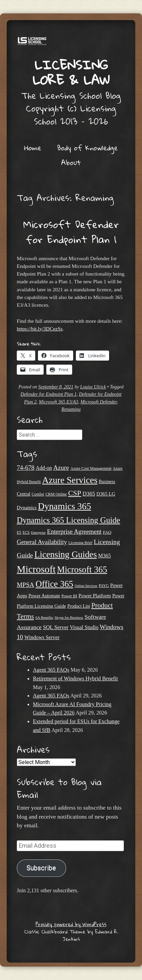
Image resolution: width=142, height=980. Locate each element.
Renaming (71, 409)
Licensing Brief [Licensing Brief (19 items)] (81, 543)
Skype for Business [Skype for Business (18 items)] (69, 617)
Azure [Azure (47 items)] (61, 468)
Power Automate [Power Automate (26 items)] (44, 596)
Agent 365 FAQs (51, 670)
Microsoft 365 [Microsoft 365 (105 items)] (82, 570)
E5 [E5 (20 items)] (19, 532)
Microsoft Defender (99, 402)
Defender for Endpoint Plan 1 (49, 394)
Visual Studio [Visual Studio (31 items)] (84, 627)
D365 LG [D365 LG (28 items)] (106, 494)
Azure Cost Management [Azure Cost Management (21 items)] (91, 468)
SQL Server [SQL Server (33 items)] (56, 627)
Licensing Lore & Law (71, 72)
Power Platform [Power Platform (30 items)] (95, 595)
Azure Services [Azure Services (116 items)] (70, 480)
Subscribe (41, 868)
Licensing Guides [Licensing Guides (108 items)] (65, 554)
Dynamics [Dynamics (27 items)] (27, 508)
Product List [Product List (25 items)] (79, 606)
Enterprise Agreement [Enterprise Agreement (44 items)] (74, 532)
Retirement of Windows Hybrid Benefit (75, 679)
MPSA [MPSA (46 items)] (26, 585)
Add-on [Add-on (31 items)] (44, 468)
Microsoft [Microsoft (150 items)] (36, 569)
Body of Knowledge (87, 148)
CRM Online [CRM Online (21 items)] (56, 494)
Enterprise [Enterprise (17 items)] (38, 533)
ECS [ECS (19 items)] (26, 532)
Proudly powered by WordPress (71, 924)
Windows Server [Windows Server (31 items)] (42, 637)
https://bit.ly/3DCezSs (40, 329)
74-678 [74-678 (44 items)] (26, 468)
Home (33, 148)
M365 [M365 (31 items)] (104, 556)
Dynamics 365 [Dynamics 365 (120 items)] (64, 506)
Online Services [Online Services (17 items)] (86, 586)
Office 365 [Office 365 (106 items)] (55, 584)
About (71, 162)
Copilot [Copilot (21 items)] (38, 494)
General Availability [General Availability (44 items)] (42, 542)
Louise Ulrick (93, 387)
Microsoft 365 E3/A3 (59, 402)
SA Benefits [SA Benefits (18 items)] (44, 617)
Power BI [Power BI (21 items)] (69, 596)
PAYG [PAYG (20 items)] (104, 586)
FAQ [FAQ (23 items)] (107, 532)
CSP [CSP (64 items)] (75, 493)
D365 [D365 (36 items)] (89, 494)
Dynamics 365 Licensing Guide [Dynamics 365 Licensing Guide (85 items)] (68, 520)
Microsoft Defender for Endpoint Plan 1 (71, 232)
